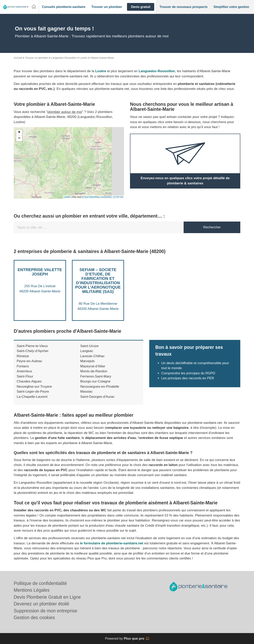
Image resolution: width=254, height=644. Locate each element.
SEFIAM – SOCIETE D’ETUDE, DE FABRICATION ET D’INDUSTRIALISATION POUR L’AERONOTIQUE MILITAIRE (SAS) (98, 281)
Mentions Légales (32, 590)
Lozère (83, 58)
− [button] (19, 138)
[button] (64, 7)
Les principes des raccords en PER (188, 378)
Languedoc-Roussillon (64, 58)
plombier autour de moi (65, 112)
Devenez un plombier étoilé (41, 604)
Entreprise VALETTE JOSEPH (40, 272)
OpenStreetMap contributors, (98, 197)
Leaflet (67, 197)
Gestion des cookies (34, 618)
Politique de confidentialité (40, 583)
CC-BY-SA (118, 197)
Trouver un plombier (37, 58)
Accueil (18, 58)
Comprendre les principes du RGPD (188, 373)
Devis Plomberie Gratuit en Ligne (47, 597)
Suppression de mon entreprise (46, 611)
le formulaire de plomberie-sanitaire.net (111, 543)
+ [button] (19, 132)
